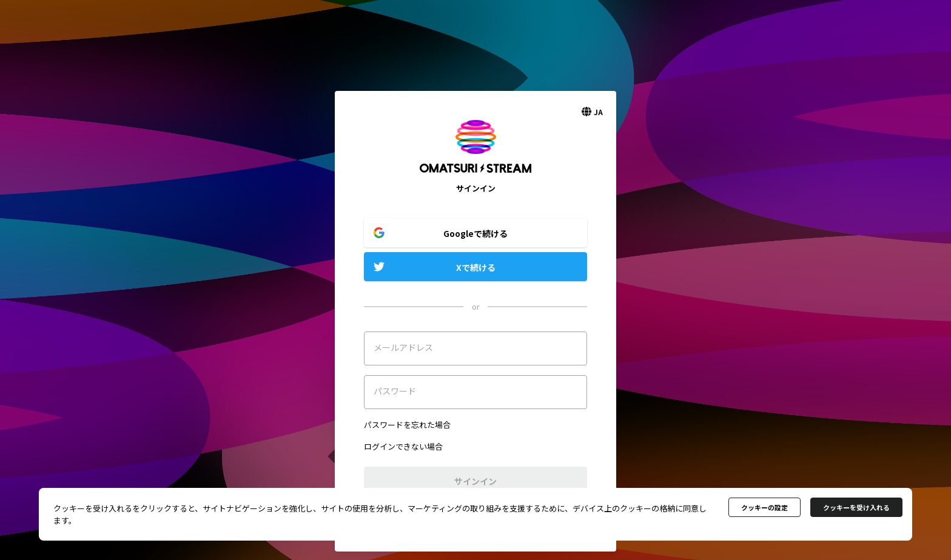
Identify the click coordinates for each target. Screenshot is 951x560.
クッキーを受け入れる (856, 507)
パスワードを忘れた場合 (407, 425)
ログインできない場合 (403, 446)
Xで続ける (476, 267)
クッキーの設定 (764, 507)
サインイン (475, 481)
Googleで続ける (475, 233)
